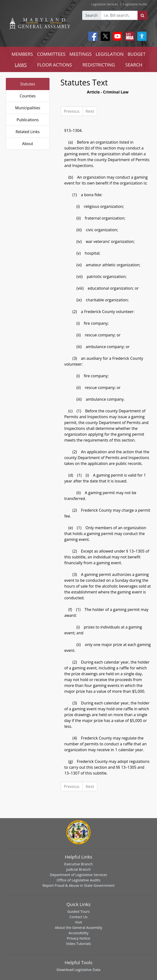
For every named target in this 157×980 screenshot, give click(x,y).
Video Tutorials (78, 943)
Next (90, 111)
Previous (72, 111)
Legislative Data (87, 970)
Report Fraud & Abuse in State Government (78, 885)
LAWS (21, 65)
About (28, 144)
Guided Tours (78, 911)
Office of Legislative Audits (78, 880)
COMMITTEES (51, 54)
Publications (28, 120)
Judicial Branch (79, 869)
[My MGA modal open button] (129, 36)
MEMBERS (22, 54)
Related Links (28, 132)
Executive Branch (79, 864)
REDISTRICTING (99, 65)
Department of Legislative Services (79, 875)
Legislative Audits (135, 4)
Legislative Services (105, 4)
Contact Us (78, 917)
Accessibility (78, 933)
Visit (78, 922)
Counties (28, 96)
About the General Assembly (78, 927)
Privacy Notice (78, 938)
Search (92, 15)
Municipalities (28, 108)
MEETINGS (81, 54)
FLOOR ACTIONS (55, 65)
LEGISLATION (110, 54)
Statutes (28, 84)
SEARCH (134, 65)
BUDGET (136, 54)
